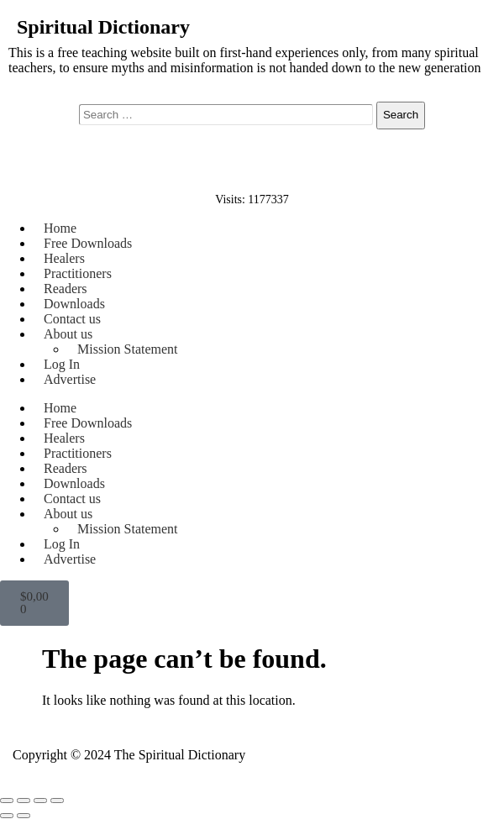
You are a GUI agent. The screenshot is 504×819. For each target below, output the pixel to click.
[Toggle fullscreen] (24, 801)
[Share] (40, 801)
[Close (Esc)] (57, 801)
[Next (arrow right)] (24, 816)
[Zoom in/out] (7, 801)
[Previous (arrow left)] (7, 816)
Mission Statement (128, 349)
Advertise (70, 379)
